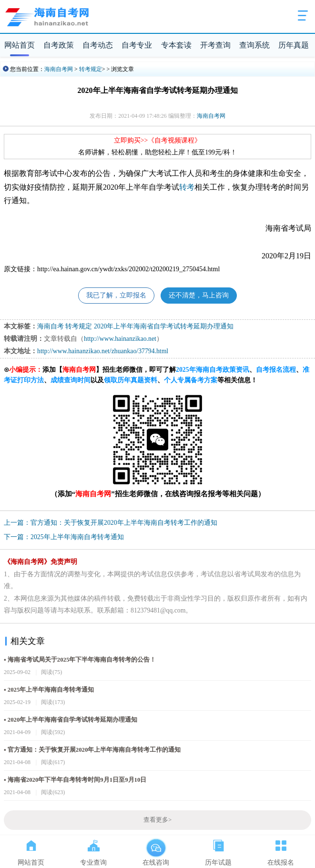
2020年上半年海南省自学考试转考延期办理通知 (164, 326)
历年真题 (294, 45)
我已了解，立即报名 (116, 295)
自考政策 (59, 45)
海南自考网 (59, 69)
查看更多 (157, 820)
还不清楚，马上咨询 (199, 295)
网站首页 (20, 45)
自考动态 (98, 45)
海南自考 (51, 326)
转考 (187, 187)
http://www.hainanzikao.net (120, 339)
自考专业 (137, 45)
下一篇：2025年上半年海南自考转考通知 (64, 537)
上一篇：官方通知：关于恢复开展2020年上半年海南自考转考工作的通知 (111, 523)
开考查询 (215, 45)
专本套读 (176, 45)
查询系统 (254, 45)
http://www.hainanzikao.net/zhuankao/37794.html (103, 351)
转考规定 (91, 69)
